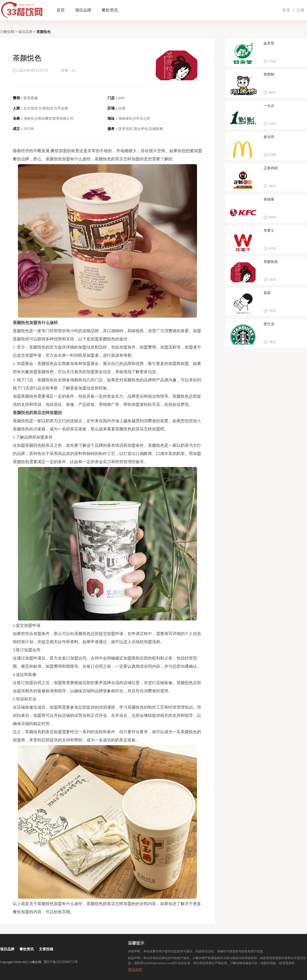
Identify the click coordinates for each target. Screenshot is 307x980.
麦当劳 (269, 137)
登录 (286, 10)
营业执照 (135, 970)
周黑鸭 (269, 75)
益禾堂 (269, 43)
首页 (61, 10)
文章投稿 (46, 949)
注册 (300, 10)
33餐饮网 (7, 32)
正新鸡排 (271, 168)
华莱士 (269, 231)
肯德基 (269, 199)
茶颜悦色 (271, 262)
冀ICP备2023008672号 (61, 962)
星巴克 (269, 324)
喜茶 (267, 293)
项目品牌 (83, 10)
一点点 (269, 106)
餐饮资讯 (110, 10)
